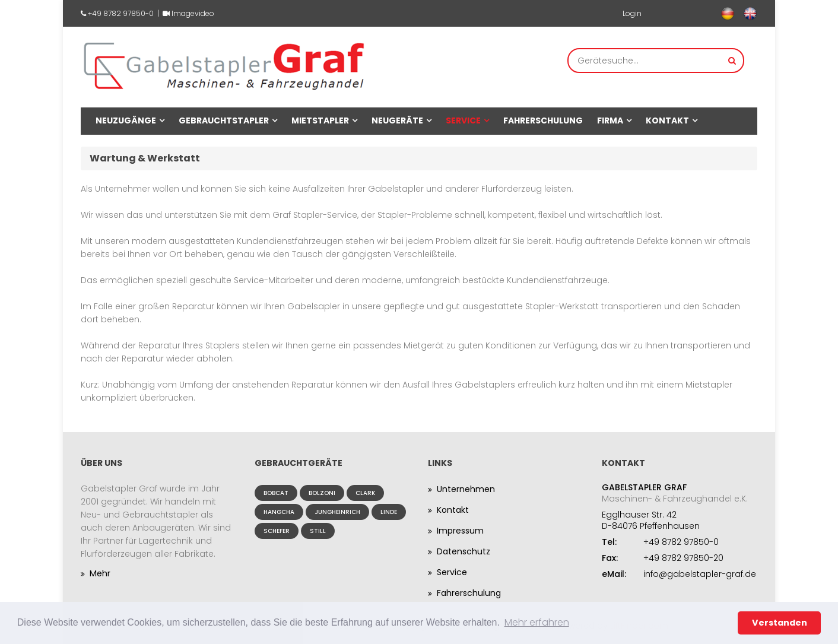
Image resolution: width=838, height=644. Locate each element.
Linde (389, 512)
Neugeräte (397, 120)
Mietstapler (320, 120)
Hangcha (279, 512)
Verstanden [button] (780, 623)
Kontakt (667, 120)
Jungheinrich (337, 512)
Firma (610, 120)
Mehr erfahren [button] (537, 622)
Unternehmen (466, 489)
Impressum (460, 531)
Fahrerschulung (543, 120)
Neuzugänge (126, 120)
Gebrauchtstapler (224, 120)
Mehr (100, 573)
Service (463, 120)
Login (632, 13)
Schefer (277, 531)
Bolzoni (322, 493)
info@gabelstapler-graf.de (700, 574)
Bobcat (276, 493)
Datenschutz (464, 551)
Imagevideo (193, 13)
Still (318, 531)
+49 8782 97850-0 (121, 13)
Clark (365, 493)
